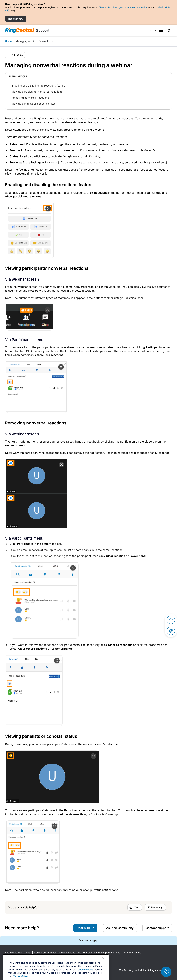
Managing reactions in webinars (34, 41)
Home (8, 41)
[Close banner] (103, 968)
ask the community (136, 7)
